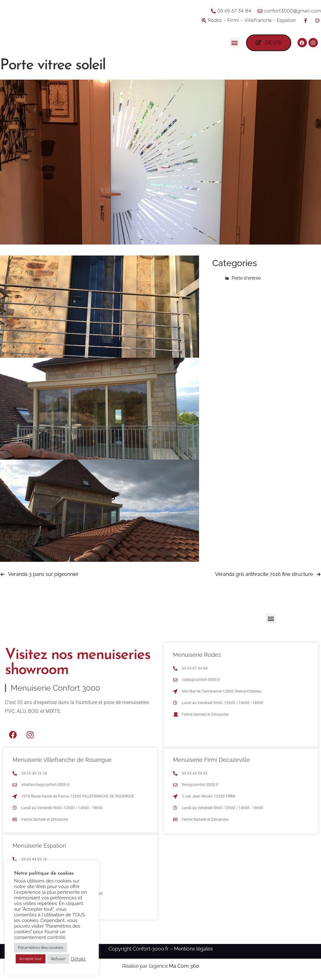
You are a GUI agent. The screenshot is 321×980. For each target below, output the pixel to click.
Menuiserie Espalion (39, 847)
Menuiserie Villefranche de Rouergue (62, 761)
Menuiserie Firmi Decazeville (211, 761)
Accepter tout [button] (31, 959)
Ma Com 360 (184, 968)
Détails (78, 959)
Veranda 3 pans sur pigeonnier (43, 576)
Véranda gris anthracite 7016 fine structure (264, 576)
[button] (234, 43)
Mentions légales (193, 950)
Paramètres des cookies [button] (41, 948)
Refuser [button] (58, 959)
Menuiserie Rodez (197, 656)
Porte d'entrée (246, 280)
